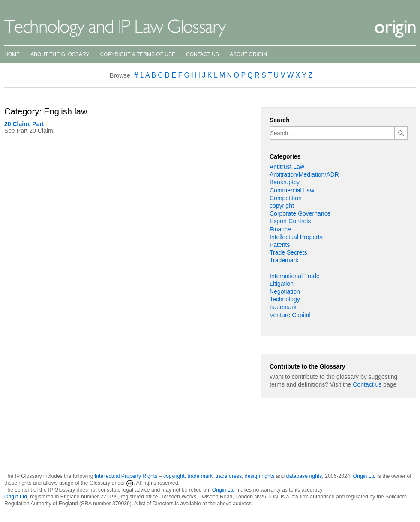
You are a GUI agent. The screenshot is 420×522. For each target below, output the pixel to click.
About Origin (248, 54)
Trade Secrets (288, 252)
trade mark (200, 476)
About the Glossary (60, 54)
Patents (280, 245)
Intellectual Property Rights (126, 476)
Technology (285, 299)
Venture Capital (290, 315)
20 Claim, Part (24, 124)
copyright (282, 206)
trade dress (229, 476)
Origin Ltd (364, 476)
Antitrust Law (287, 167)
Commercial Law (292, 190)
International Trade (295, 276)
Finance (280, 229)
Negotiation (285, 291)
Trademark (284, 260)
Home (12, 54)
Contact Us (202, 54)
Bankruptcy (285, 182)
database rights (304, 476)
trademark (283, 307)
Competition (286, 198)
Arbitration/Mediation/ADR (304, 174)
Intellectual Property (296, 237)
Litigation (282, 284)
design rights (259, 476)
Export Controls (290, 221)
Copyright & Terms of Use (138, 54)
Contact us (367, 384)
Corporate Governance (300, 213)
